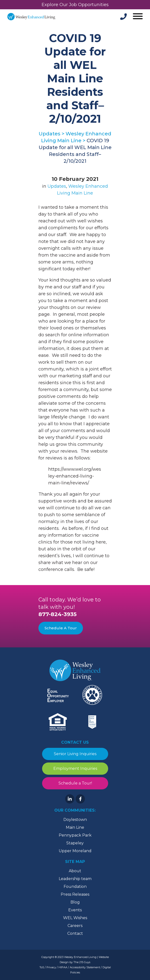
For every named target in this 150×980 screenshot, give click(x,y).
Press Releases (75, 894)
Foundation (75, 887)
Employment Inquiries (75, 768)
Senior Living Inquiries (75, 754)
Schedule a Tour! (75, 783)
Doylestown (75, 820)
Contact (75, 933)
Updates (57, 186)
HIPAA (63, 967)
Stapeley (75, 843)
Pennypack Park (75, 835)
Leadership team (75, 879)
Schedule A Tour (61, 628)
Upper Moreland (75, 851)
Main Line (75, 827)
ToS (42, 967)
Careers (75, 926)
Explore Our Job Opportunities (75, 5)
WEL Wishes (75, 918)
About (75, 871)
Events (75, 910)
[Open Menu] (137, 17)
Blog (75, 902)
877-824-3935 (58, 614)
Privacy (51, 967)
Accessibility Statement (85, 967)
